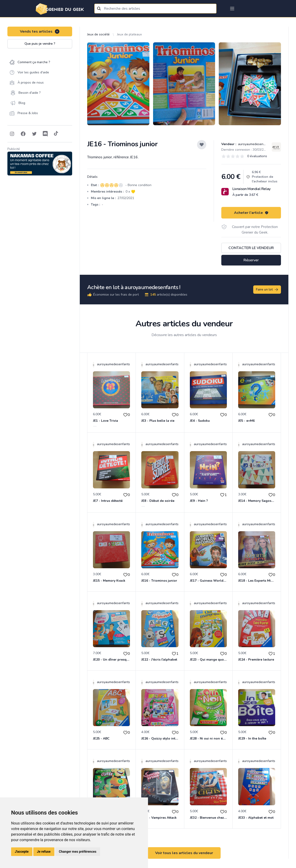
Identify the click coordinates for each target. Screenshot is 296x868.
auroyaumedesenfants (254, 144)
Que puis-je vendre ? (40, 44)
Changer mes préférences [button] (78, 852)
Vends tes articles (40, 31)
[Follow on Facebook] (23, 134)
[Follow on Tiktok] (56, 134)
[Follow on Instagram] (12, 134)
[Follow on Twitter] (34, 134)
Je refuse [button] (44, 852)
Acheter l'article (251, 213)
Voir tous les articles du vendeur (184, 853)
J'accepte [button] (22, 852)
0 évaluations (257, 156)
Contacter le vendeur (251, 248)
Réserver (251, 260)
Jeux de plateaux (129, 34)
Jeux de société (98, 34)
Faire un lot (267, 290)
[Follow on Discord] (45, 134)
